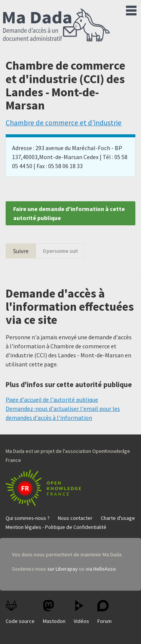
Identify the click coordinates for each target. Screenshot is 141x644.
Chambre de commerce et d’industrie (64, 123)
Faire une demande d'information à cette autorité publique (69, 213)
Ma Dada (56, 26)
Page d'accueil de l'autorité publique (52, 399)
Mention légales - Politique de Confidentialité (56, 527)
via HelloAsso (101, 569)
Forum (105, 612)
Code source (20, 612)
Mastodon (54, 612)
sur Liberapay (63, 569)
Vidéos (81, 612)
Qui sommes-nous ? (28, 518)
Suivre (21, 251)
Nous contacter (75, 518)
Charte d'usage (118, 518)
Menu (131, 9)
